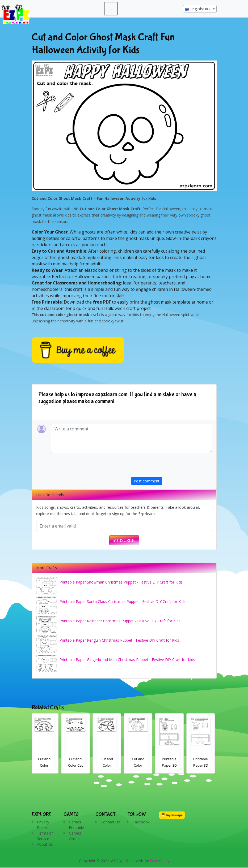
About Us (45, 844)
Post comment (147, 481)
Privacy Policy (43, 825)
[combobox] (200, 9)
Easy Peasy (160, 861)
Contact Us (110, 822)
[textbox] (200, 9)
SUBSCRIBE (124, 540)
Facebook (141, 822)
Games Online (75, 836)
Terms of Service (45, 836)
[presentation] (172, 467)
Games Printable (76, 825)
